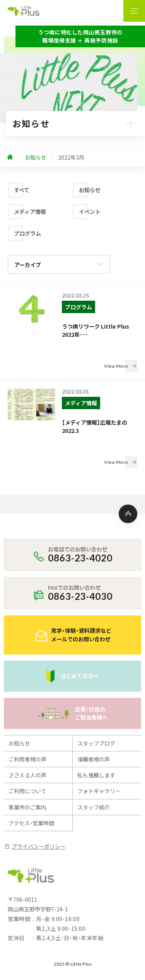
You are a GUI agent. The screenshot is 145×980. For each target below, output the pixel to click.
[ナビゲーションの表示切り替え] (134, 11)
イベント (90, 212)
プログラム (27, 233)
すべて (22, 190)
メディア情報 (30, 212)
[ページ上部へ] (128, 474)
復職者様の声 (94, 720)
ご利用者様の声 (27, 720)
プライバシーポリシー (35, 807)
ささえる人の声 (27, 735)
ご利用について (27, 751)
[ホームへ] (10, 157)
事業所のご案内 (27, 767)
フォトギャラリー (99, 751)
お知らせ (90, 190)
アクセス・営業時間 (31, 784)
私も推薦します (96, 735)
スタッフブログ (96, 703)
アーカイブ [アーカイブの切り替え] (28, 265)
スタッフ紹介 (94, 767)
